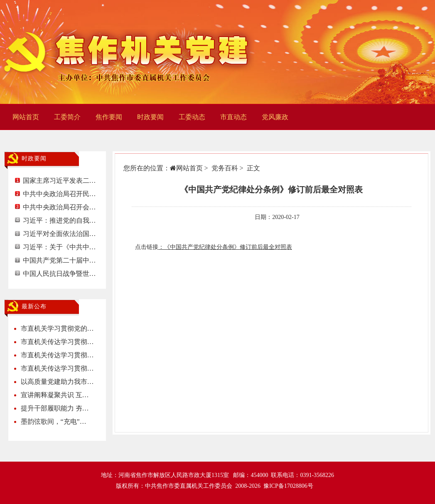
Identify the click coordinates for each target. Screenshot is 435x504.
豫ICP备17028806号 (288, 486)
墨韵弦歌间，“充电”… (54, 422)
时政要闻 (150, 117)
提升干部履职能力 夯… (55, 408)
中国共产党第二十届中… (59, 260)
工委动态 (192, 117)
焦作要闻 (109, 117)
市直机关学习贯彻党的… (57, 328)
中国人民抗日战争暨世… (59, 274)
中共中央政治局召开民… (59, 194)
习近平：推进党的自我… (59, 220)
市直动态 (233, 117)
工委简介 (67, 117)
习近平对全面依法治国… (59, 234)
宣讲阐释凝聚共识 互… (55, 395)
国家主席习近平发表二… (59, 181)
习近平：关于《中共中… (59, 247)
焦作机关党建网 (130, 52)
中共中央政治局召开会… (59, 207)
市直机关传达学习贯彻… (57, 342)
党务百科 (225, 168)
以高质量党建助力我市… (57, 382)
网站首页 (26, 117)
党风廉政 (275, 117)
